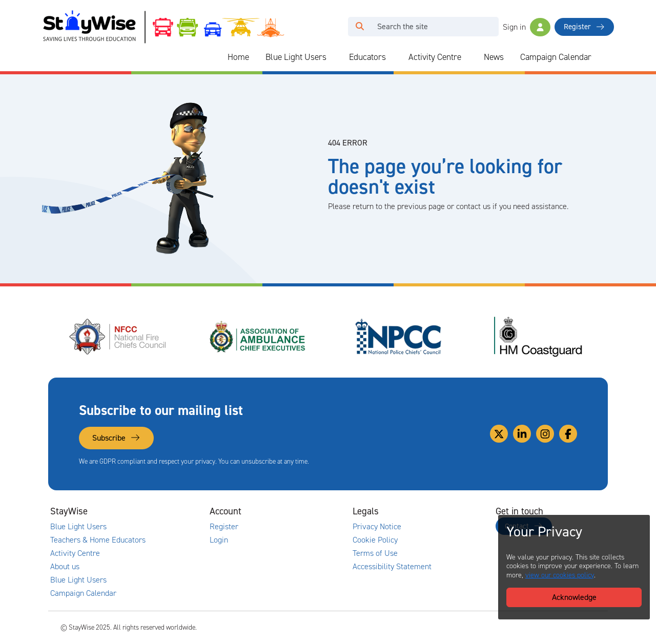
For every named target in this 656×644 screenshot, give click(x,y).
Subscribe (116, 438)
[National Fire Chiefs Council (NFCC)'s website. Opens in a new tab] (118, 337)
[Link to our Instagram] (545, 434)
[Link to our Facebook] (568, 434)
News (494, 57)
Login (219, 540)
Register (584, 27)
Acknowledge (574, 597)
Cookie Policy (375, 540)
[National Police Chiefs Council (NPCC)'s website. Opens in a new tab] (398, 337)
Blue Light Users (296, 57)
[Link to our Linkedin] (522, 434)
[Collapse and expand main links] (157, 511)
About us (65, 567)
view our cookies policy (560, 575)
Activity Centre (435, 57)
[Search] (435, 27)
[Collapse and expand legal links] (443, 511)
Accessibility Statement (392, 567)
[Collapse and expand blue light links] (334, 57)
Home (238, 57)
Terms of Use (375, 553)
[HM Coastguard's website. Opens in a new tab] (538, 337)
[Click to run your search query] (360, 27)
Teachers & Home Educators (98, 540)
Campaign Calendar (556, 57)
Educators (367, 57)
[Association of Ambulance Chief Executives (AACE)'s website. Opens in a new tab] (258, 337)
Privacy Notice (377, 527)
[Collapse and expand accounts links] (300, 511)
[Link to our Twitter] (499, 434)
